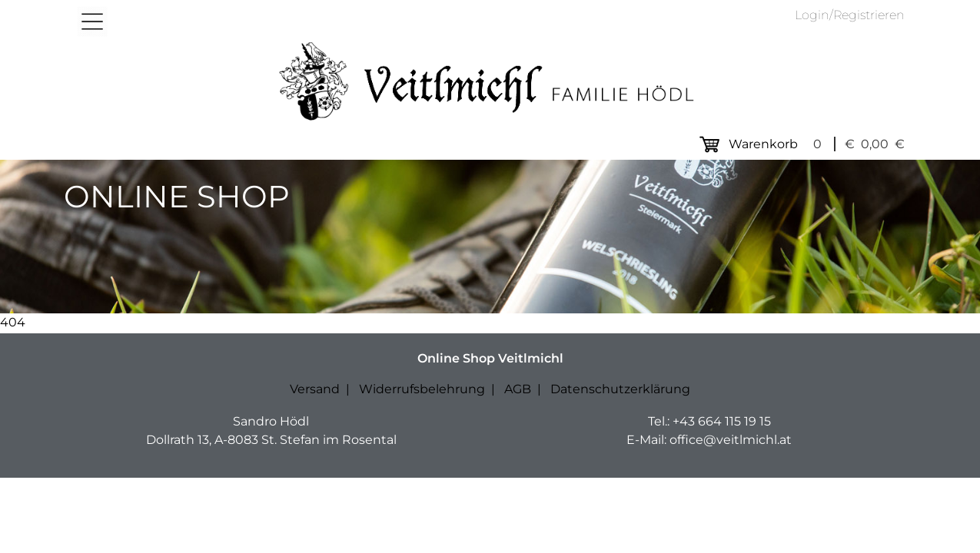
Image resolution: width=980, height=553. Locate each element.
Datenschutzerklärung (620, 389)
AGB (518, 389)
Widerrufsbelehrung (422, 389)
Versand (315, 389)
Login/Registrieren (850, 15)
